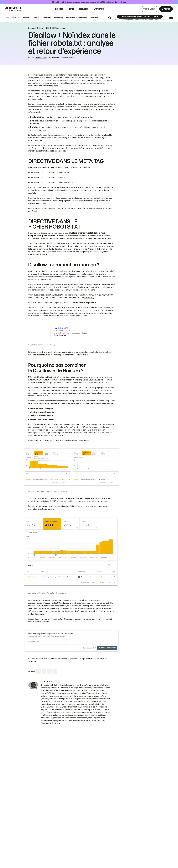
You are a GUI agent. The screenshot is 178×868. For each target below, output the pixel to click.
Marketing (59, 18)
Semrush (94, 18)
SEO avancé (24, 18)
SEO (14, 18)
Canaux (35, 18)
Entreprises (101, 9)
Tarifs (71, 9)
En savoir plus (121, 2)
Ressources (83, 9)
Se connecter (149, 9)
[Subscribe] (140, 17)
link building (89, 298)
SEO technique (58, 28)
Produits (59, 9)
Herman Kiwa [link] (40, 58)
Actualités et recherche (77, 18)
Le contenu (47, 18)
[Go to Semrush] (14, 9)
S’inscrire (166, 9)
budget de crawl (78, 80)
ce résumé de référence (96, 208)
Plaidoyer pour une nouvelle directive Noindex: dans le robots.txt (82, 383)
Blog (7, 18)
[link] (33, 685)
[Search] (110, 18)
